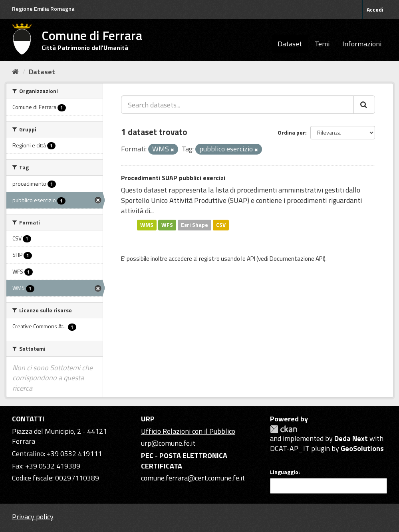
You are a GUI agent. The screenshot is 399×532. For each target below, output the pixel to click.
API (251, 259)
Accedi (375, 9)
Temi (322, 44)
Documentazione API (297, 259)
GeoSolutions (362, 448)
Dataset (290, 44)
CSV (221, 225)
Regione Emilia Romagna (43, 9)
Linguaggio (284, 472)
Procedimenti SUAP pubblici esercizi (173, 178)
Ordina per (291, 132)
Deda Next (351, 438)
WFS (167, 225)
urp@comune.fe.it (168, 443)
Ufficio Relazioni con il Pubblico (188, 431)
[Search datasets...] (237, 105)
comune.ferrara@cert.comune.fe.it (193, 478)
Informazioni (362, 44)
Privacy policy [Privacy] (33, 517)
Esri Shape (195, 225)
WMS (147, 225)
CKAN (284, 429)
